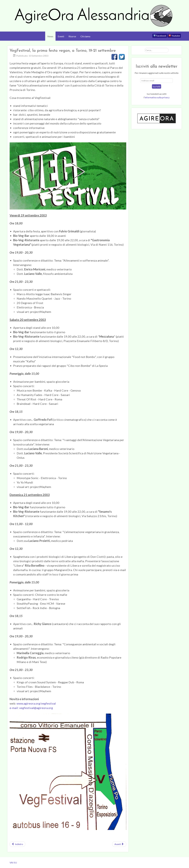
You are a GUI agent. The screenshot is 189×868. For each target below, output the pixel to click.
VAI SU (13, 862)
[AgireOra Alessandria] (94, 16)
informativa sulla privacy (157, 97)
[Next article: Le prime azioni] (119, 844)
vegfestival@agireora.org (36, 708)
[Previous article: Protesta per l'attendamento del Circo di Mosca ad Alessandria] (17, 844)
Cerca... (144, 48)
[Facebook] (160, 36)
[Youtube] (174, 36)
